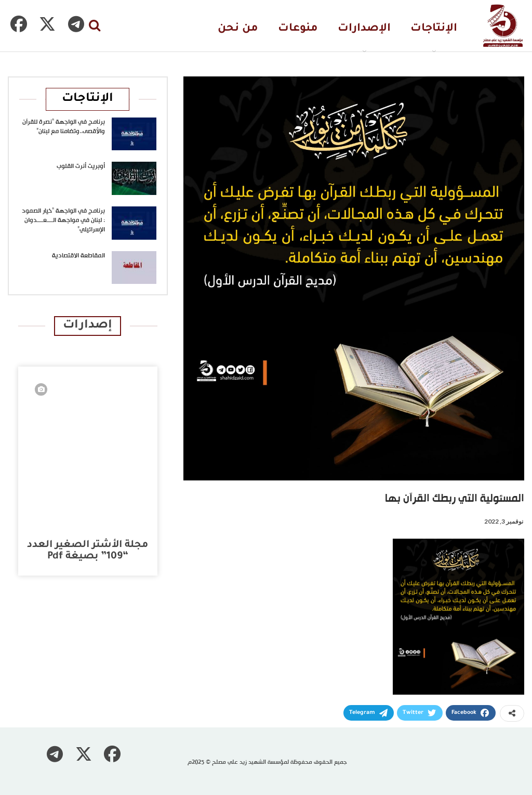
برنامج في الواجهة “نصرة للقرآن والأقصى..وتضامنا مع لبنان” (64, 127)
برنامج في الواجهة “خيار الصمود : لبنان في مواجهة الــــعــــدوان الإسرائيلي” (63, 220)
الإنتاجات (434, 29)
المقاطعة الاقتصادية (78, 256)
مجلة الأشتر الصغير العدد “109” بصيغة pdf (88, 551)
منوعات (298, 29)
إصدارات (88, 326)
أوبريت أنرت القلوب (81, 166)
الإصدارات (364, 29)
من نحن (238, 29)
